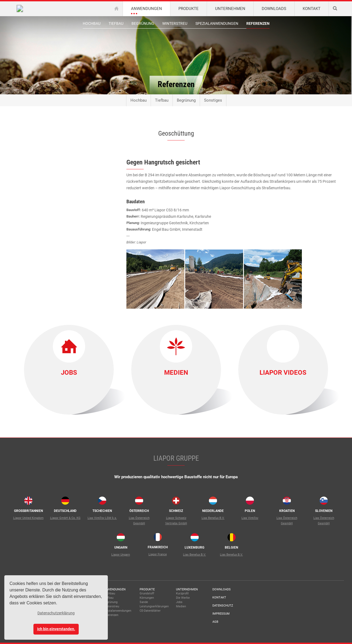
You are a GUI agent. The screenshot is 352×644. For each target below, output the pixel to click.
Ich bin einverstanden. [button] (56, 629)
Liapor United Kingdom (28, 518)
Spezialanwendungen (217, 23)
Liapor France (158, 554)
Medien (176, 373)
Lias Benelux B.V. (213, 518)
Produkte (147, 589)
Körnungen (147, 598)
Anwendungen (114, 589)
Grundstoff (147, 593)
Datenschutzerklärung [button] (56, 613)
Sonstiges (213, 100)
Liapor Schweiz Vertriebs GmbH (176, 521)
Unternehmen (187, 589)
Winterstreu (175, 23)
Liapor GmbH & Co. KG (65, 518)
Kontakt (219, 597)
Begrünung (143, 23)
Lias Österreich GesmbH (139, 521)
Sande (144, 602)
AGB (215, 622)
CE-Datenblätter (150, 611)
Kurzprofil (182, 593)
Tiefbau (116, 23)
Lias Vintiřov (250, 518)
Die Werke (183, 598)
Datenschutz (223, 606)
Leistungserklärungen (154, 606)
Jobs (69, 373)
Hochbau (92, 23)
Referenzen (258, 23)
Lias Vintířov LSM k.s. (102, 518)
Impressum (221, 614)
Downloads (222, 589)
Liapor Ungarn (121, 555)
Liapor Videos (283, 373)
